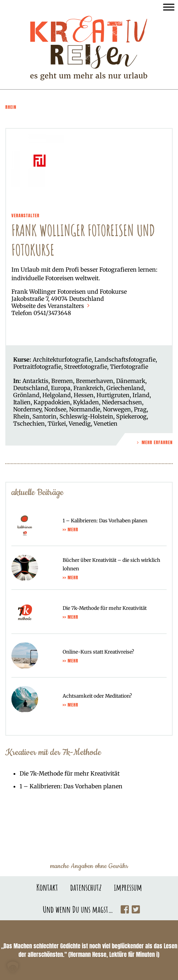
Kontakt (47, 887)
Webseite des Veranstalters (51, 306)
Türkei (57, 424)
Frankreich (88, 388)
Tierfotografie (129, 367)
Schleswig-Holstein (86, 416)
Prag (140, 409)
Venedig (80, 424)
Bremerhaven (95, 381)
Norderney (27, 409)
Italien (22, 402)
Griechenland (125, 388)
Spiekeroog (131, 416)
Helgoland (57, 395)
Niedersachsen (122, 402)
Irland (141, 395)
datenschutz (86, 887)
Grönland (26, 395)
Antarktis (35, 381)
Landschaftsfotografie (125, 359)
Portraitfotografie (37, 367)
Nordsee (55, 409)
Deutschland (31, 388)
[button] (13, 967)
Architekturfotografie (62, 359)
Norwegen (117, 409)
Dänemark (131, 381)
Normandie (85, 409)
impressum (128, 887)
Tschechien (29, 424)
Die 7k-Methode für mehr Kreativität (70, 773)
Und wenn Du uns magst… (78, 909)
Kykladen (86, 402)
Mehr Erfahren (154, 442)
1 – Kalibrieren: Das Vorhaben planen (71, 786)
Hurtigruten (113, 395)
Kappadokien (52, 402)
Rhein (21, 416)
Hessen (84, 395)
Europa (61, 388)
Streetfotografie (86, 367)
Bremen (62, 381)
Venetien (106, 424)
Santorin (44, 416)
